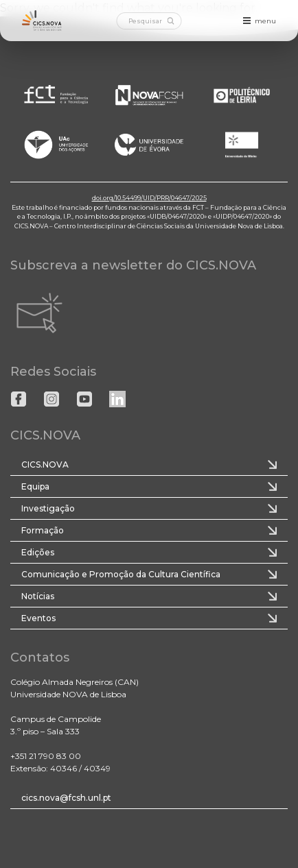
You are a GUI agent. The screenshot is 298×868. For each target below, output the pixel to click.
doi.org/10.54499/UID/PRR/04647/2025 (149, 198)
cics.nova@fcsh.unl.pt (66, 798)
